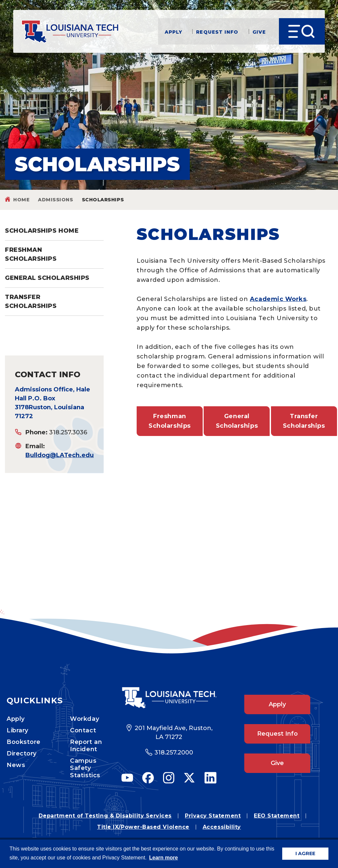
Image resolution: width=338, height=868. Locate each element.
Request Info (217, 32)
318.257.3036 (68, 432)
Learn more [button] (164, 858)
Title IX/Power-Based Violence (143, 827)
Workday (84, 719)
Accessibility (222, 827)
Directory (22, 753)
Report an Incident (86, 746)
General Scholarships (47, 278)
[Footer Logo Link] (169, 698)
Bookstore (24, 742)
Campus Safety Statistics (85, 768)
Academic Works (278, 299)
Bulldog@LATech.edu (60, 455)
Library (17, 730)
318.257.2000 (174, 752)
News (16, 765)
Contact (83, 730)
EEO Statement (277, 816)
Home (21, 200)
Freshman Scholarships (31, 254)
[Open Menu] (302, 31)
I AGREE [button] (305, 853)
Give (259, 32)
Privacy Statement (213, 816)
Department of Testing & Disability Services (105, 816)
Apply (174, 32)
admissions (55, 200)
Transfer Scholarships (31, 301)
